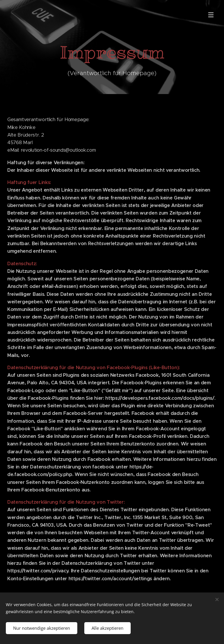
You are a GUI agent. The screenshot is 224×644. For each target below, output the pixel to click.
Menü (211, 15)
